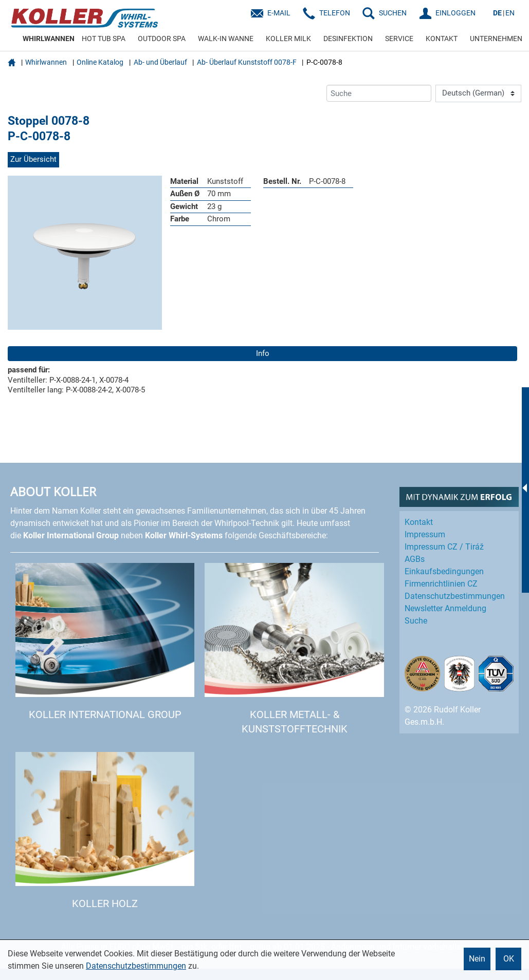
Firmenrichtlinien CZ (441, 584)
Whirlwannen (46, 62)
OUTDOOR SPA (162, 39)
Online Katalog (100, 62)
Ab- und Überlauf (160, 62)
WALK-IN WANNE (226, 39)
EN (510, 13)
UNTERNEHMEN (496, 39)
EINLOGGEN (455, 13)
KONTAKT (442, 39)
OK (509, 959)
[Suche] (379, 93)
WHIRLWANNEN (49, 39)
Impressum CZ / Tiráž (444, 547)
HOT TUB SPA (104, 39)
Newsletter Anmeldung (445, 608)
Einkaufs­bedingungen (444, 571)
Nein (477, 959)
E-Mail (279, 13)
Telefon (335, 13)
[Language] (478, 93)
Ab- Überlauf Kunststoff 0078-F (247, 62)
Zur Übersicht (33, 159)
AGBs (415, 559)
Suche (416, 621)
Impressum (425, 534)
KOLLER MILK (288, 39)
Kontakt (419, 522)
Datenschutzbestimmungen (136, 966)
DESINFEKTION (348, 39)
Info (263, 353)
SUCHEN (393, 13)
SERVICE (399, 39)
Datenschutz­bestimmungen (455, 596)
